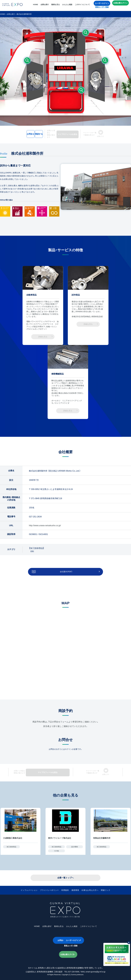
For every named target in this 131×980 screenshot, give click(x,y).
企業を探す (46, 6)
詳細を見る (43, 336)
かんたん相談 (68, 6)
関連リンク (102, 888)
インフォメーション (33, 888)
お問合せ (19, 133)
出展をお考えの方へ (88, 888)
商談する (46, 133)
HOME (36, 6)
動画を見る (56, 6)
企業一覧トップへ (65, 875)
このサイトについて (83, 6)
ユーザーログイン (103, 4)
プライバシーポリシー (51, 888)
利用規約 (65, 888)
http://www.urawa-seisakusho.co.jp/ (45, 524)
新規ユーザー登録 (103, 8)
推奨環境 (74, 888)
